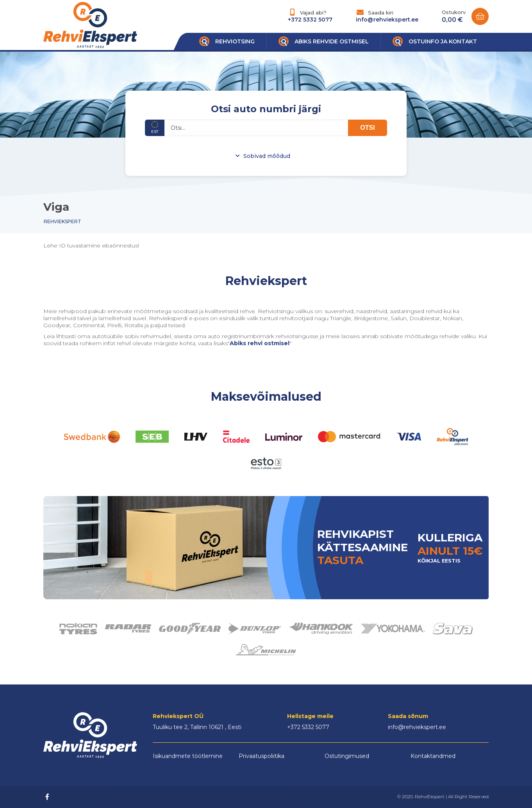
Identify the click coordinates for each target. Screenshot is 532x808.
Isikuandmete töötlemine (188, 756)
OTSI (367, 128)
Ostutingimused (347, 756)
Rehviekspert (62, 221)
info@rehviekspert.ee (387, 20)
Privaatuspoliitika (262, 756)
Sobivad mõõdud (267, 156)
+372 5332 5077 (310, 20)
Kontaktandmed (433, 756)
